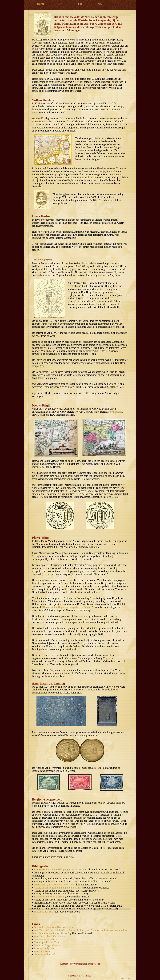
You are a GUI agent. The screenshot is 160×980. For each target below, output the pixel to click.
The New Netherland (44, 954)
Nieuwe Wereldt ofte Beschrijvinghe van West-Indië (60, 870)
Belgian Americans (43, 912)
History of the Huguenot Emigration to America (68, 607)
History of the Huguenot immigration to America (59, 888)
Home (41, 4)
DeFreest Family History (46, 939)
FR (80, 4)
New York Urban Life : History (50, 936)
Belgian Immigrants (44, 927)
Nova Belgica (115, 412)
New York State (65, 927)
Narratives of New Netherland (49, 897)
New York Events (43, 951)
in (56, 927)
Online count (126, 978)
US (60, 4)
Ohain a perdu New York (46, 942)
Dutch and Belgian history (47, 945)
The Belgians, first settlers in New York (54, 885)
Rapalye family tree (44, 948)
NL (100, 4)
